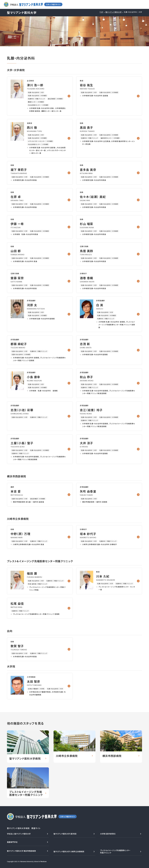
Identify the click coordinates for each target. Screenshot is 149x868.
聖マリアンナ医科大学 (114, 12)
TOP (101, 12)
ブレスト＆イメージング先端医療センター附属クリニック (115, 851)
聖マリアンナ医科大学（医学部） (65, 834)
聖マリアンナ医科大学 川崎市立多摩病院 (69, 851)
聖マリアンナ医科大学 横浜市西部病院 (21, 851)
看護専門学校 (12, 842)
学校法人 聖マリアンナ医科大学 (19, 834)
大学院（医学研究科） (108, 834)
